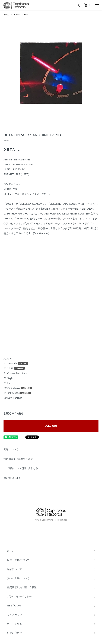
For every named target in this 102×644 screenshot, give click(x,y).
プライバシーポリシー (19, 596)
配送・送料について (18, 560)
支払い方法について (18, 578)
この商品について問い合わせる (21, 468)
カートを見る (14, 624)
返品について (11, 449)
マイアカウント (16, 615)
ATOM (17, 606)
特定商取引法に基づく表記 (18, 459)
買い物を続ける (12, 478)
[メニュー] (97, 5)
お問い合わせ (14, 633)
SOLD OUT (51, 426)
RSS (10, 606)
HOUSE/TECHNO (21, 15)
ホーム (6, 15)
